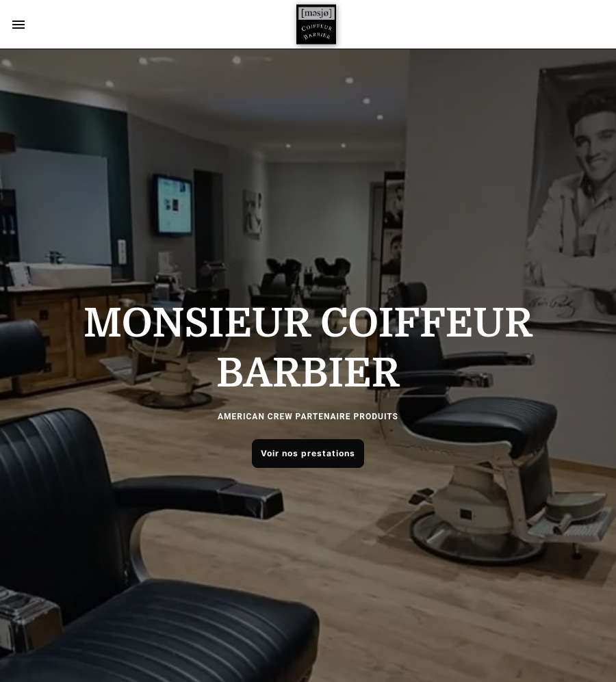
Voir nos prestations (308, 453)
